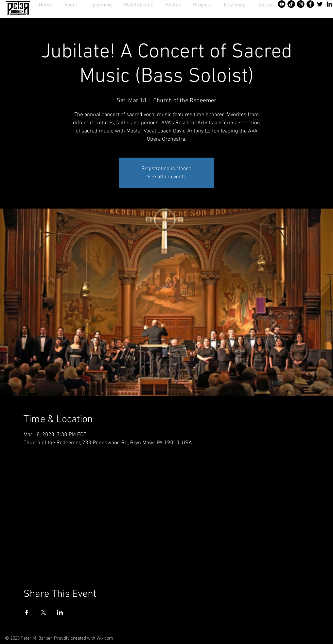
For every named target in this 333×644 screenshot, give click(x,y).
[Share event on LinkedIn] (60, 612)
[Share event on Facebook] (27, 612)
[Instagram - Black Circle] (301, 4)
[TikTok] (291, 4)
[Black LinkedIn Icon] (329, 4)
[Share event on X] (43, 612)
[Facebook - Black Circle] (310, 4)
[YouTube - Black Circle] (282, 4)
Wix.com (105, 638)
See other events (167, 177)
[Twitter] (320, 4)
